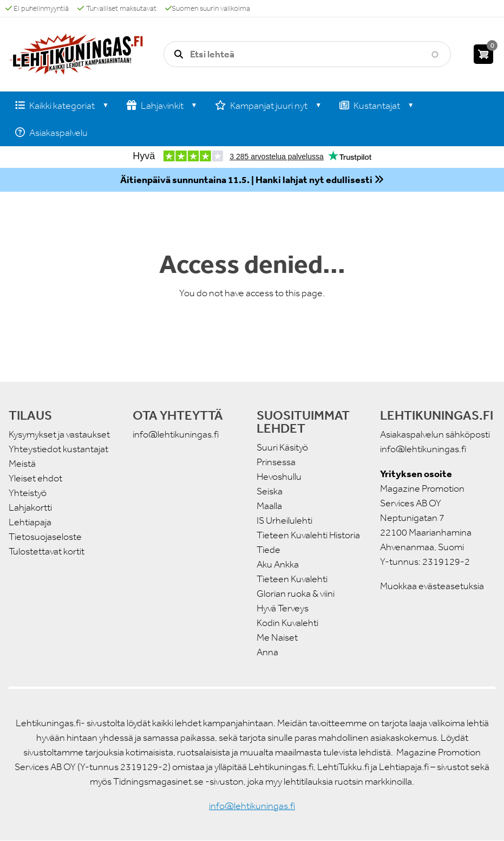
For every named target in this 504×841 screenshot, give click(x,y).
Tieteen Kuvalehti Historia (308, 535)
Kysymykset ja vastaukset (59, 434)
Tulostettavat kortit (47, 551)
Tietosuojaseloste (45, 537)
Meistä (22, 464)
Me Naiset (277, 637)
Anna (267, 652)
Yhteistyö (28, 493)
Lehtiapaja (30, 522)
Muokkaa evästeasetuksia (432, 586)
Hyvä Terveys (283, 608)
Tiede (269, 550)
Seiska (270, 491)
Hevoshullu (279, 477)
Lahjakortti (30, 507)
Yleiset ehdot (35, 478)
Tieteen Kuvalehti (292, 579)
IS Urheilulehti (284, 520)
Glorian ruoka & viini (296, 594)
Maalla (269, 506)
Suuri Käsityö (282, 447)
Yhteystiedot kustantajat (58, 449)
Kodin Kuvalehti (287, 623)
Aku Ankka (278, 564)
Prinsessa (276, 462)
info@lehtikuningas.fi (176, 434)
